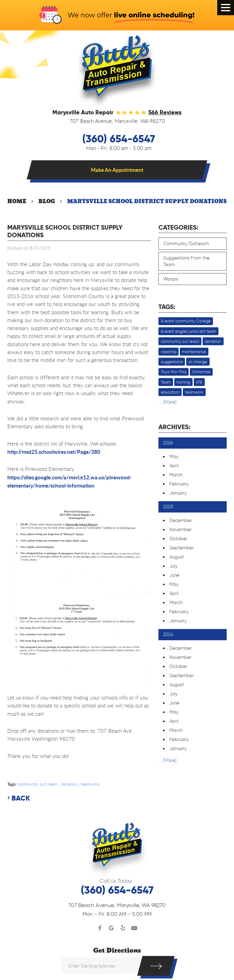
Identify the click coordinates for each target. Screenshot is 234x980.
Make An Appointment (117, 170)
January (178, 493)
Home (17, 201)
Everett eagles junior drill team (189, 331)
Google (112, 928)
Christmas (201, 372)
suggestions (172, 362)
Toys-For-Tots (174, 372)
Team (166, 382)
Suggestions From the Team (186, 261)
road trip (169, 352)
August (177, 557)
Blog (47, 201)
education (170, 392)
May (174, 457)
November (181, 530)
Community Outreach (186, 244)
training (183, 382)
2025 (168, 507)
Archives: (174, 427)
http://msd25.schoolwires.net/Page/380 (54, 452)
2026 (168, 443)
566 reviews (165, 112)
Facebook (100, 928)
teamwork (90, 784)
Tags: (167, 307)
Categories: (178, 228)
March (176, 475)
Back (21, 798)
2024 (168, 634)
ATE (199, 382)
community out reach (38, 784)
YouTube (134, 928)
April (174, 466)
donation (69, 784)
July (174, 566)
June (174, 575)
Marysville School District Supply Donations (147, 201)
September (182, 548)
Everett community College (186, 321)
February (179, 484)
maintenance (194, 352)
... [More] (167, 402)
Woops (171, 279)
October (178, 539)
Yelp (123, 928)
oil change (198, 362)
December (181, 520)
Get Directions (117, 951)
